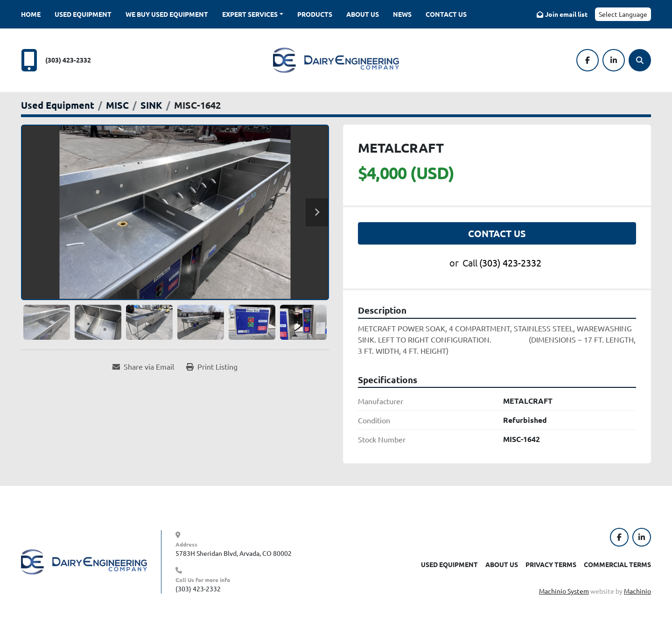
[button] (253, 14)
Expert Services (250, 14)
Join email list (566, 14)
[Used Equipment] (58, 105)
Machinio (637, 591)
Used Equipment (83, 14)
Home (31, 14)
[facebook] (588, 60)
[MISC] (117, 105)
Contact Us (446, 14)
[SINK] (151, 105)
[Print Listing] (212, 366)
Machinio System (564, 591)
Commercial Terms (617, 564)
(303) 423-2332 (68, 60)
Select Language (623, 14)
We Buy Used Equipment (167, 14)
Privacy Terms (551, 564)
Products (315, 14)
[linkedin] (614, 60)
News (402, 14)
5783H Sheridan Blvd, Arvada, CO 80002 (234, 553)
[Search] (640, 60)
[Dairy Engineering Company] (84, 561)
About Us (363, 14)
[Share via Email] (143, 366)
